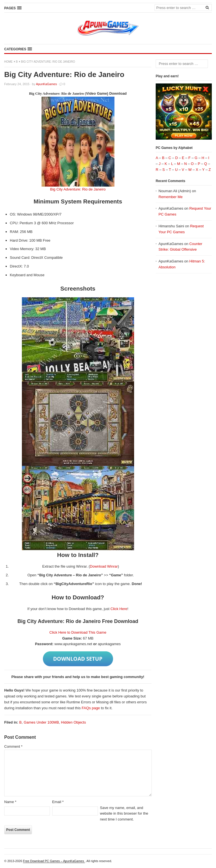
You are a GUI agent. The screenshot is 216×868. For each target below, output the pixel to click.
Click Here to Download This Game (78, 632)
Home (8, 62)
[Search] (207, 7)
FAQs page (91, 708)
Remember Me (171, 197)
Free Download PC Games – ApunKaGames (54, 861)
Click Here (119, 609)
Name (10, 802)
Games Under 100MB (41, 722)
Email (58, 802)
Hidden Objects (73, 722)
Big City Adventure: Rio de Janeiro (78, 189)
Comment (13, 746)
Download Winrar (104, 566)
